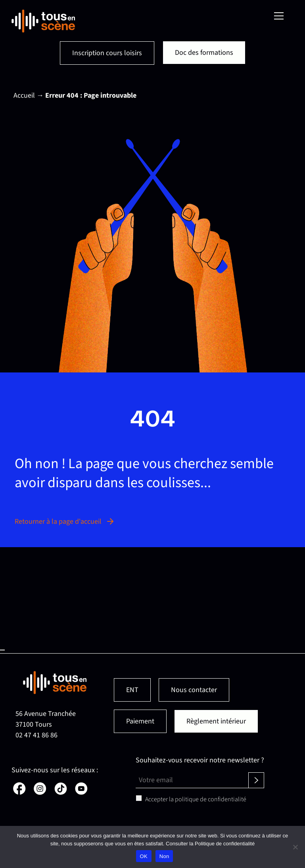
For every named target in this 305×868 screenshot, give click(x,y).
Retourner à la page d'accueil (65, 522)
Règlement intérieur (216, 721)
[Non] (295, 847)
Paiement (140, 721)
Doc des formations (204, 53)
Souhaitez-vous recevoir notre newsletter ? (200, 760)
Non (164, 856)
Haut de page (2, 650)
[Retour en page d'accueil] (43, 21)
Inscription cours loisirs (107, 53)
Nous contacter (194, 690)
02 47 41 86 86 (36, 735)
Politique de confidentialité (225, 844)
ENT (132, 690)
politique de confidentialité (211, 799)
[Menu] (279, 16)
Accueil (24, 95)
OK (144, 856)
